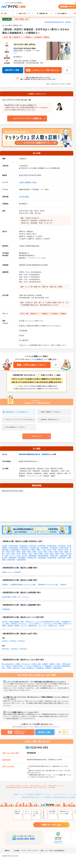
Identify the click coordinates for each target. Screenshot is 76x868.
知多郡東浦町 (42, 558)
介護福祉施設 (6, 609)
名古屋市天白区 (25, 550)
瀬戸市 (49, 550)
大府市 (8, 554)
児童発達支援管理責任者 (29, 797)
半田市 (55, 550)
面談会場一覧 (42, 13)
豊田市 (19, 552)
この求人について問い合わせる (42, 70)
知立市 (19, 554)
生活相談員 (30, 794)
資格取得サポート (38, 666)
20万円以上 (14, 641)
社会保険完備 (40, 668)
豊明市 (41, 554)
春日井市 (60, 550)
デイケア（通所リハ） (35, 624)
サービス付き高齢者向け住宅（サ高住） (49, 622)
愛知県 (16, 48)
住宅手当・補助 (36, 664)
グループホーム (48, 624)
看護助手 (38, 794)
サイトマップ (27, 813)
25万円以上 (22, 641)
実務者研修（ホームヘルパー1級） (48, 584)
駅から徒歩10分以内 (8, 664)
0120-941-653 (37, 747)
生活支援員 (17, 572)
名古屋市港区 (45, 548)
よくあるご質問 (36, 814)
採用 (42, 851)
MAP (15, 53)
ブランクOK (28, 666)
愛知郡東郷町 (33, 556)
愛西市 (57, 554)
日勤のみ (9, 666)
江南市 (51, 552)
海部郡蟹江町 (13, 558)
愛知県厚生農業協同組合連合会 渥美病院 (58, 22)
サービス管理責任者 (45, 797)
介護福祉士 (5, 584)
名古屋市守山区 (64, 548)
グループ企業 (49, 851)
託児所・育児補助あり (28, 668)
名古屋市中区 (62, 546)
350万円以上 (23, 649)
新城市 (66, 552)
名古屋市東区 (23, 546)
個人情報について (52, 813)
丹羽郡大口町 (54, 556)
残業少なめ (16, 668)
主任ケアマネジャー (61, 794)
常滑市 (45, 552)
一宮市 (44, 550)
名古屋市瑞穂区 (13, 548)
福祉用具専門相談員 (60, 797)
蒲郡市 (35, 552)
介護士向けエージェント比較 (65, 813)
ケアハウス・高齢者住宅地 (29, 626)
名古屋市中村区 (52, 546)
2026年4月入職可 (18, 666)
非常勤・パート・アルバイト (21, 597)
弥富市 (7, 556)
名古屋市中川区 (35, 548)
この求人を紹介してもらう (31, 365)
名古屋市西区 (42, 546)
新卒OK (10, 668)
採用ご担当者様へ (18, 813)
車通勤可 (18, 664)
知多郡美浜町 (62, 558)
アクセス (23, 851)
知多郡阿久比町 (32, 558)
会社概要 (17, 851)
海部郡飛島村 (22, 558)
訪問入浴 (66, 624)
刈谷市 (13, 552)
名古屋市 (5, 546)
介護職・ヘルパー (7, 572)
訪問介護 (5, 622)
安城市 (24, 552)
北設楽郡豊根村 (21, 560)
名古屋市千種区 (13, 546)
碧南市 (8, 552)
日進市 (47, 554)
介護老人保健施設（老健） (28, 182)
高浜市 (31, 554)
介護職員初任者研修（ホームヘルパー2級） (23, 584)
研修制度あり (49, 666)
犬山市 (40, 552)
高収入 (58, 664)
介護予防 (62, 626)
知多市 (13, 554)
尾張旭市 (25, 554)
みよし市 (13, 556)
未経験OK (45, 664)
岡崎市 (39, 550)
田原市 (52, 554)
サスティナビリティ (33, 851)
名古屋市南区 (54, 548)
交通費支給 (48, 668)
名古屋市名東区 (15, 550)
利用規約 (44, 815)
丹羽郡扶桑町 (63, 556)
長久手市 (25, 556)
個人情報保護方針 (59, 851)
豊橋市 (33, 550)
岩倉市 (36, 554)
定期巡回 (17, 626)
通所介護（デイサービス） (19, 624)
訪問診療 (10, 626)
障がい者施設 (58, 624)
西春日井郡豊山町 (43, 556)
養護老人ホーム (53, 626)
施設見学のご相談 (12, 70)
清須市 (62, 554)
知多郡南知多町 (52, 558)
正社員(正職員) (24, 197)
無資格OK (63, 584)
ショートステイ (43, 626)
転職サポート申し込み (51, 825)
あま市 (19, 556)
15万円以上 (5, 641)
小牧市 (56, 552)
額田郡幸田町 (11, 560)
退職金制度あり (58, 668)
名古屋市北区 (33, 546)
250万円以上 (6, 649)
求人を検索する (61, 13)
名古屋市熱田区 (24, 548)
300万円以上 (15, 649)
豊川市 (66, 550)
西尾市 (29, 552)
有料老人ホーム (31, 622)
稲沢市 (61, 552)
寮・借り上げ (26, 664)
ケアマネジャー (48, 794)
